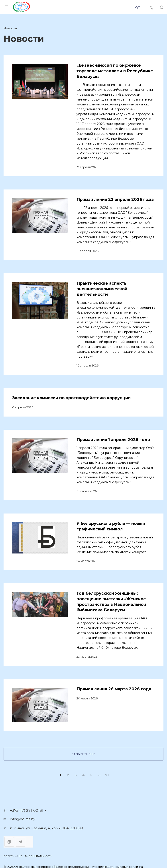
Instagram (9, 842)
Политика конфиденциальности (28, 856)
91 (107, 775)
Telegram (21, 842)
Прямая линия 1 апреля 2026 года (113, 440)
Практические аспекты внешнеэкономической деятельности (102, 289)
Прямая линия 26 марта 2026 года (114, 689)
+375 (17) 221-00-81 (27, 811)
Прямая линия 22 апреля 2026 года (115, 199)
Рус (138, 7)
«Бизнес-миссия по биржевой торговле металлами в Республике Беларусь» (115, 71)
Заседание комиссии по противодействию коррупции (71, 398)
